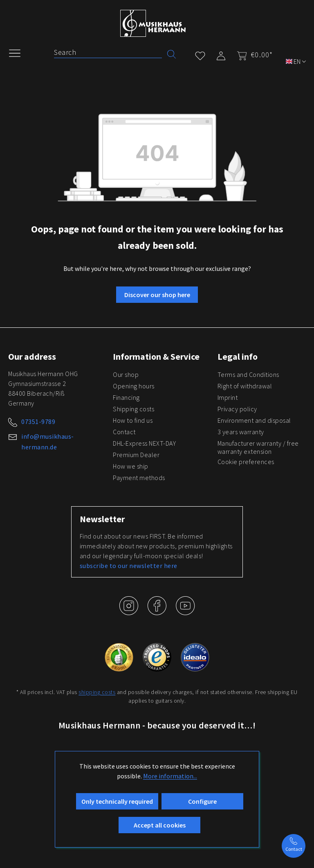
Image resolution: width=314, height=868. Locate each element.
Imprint (228, 397)
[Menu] (19, 52)
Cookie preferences (246, 462)
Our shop (126, 374)
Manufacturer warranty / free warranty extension (258, 447)
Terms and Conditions (248, 374)
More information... (170, 776)
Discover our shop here (157, 295)
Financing (126, 397)
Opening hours (134, 386)
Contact (124, 432)
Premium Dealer (136, 455)
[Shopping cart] (252, 55)
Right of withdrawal (245, 386)
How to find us (133, 420)
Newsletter (102, 519)
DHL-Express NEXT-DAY (144, 443)
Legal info (238, 356)
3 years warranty (241, 432)
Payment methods (139, 478)
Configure (202, 801)
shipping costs (97, 692)
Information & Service (156, 356)
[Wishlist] (200, 54)
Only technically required (117, 801)
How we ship (131, 466)
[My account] (221, 54)
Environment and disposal (254, 420)
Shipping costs (133, 409)
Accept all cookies (160, 825)
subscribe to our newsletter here (129, 566)
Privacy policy (237, 409)
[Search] (108, 52)
